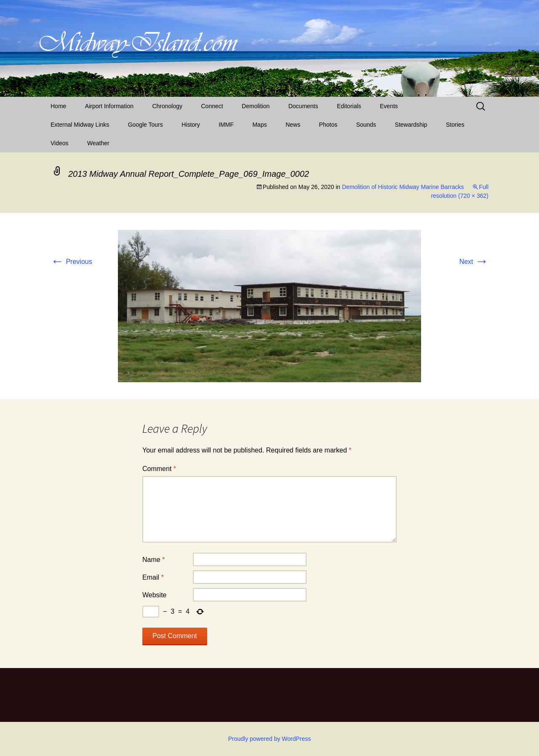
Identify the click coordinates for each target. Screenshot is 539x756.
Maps (259, 125)
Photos (328, 125)
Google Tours (145, 125)
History (191, 125)
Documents (303, 106)
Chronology (167, 106)
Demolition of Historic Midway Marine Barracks (403, 187)
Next (474, 262)
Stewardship (411, 125)
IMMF (226, 125)
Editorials (349, 106)
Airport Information (109, 106)
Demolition (256, 106)
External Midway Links (80, 125)
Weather (98, 143)
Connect (212, 106)
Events (389, 106)
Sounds (366, 125)
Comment (159, 469)
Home (58, 106)
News (293, 125)
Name (153, 560)
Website (155, 595)
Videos (60, 143)
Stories (455, 125)
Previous (71, 262)
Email (153, 577)
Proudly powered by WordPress (270, 739)
